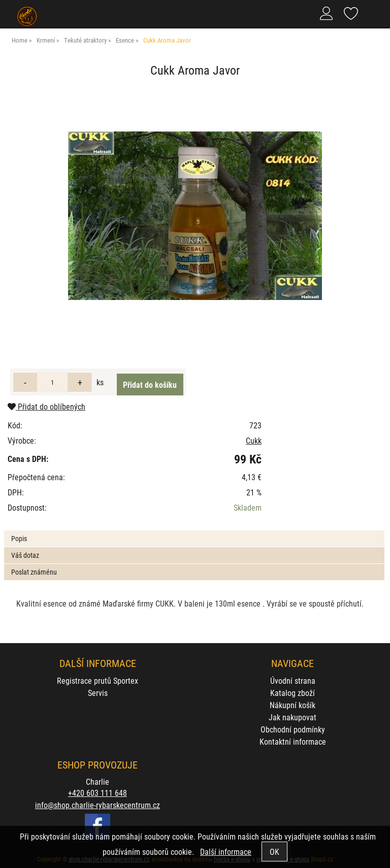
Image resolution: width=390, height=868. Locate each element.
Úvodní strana (293, 680)
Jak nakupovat (292, 717)
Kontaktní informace (293, 741)
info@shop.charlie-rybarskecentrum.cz (97, 805)
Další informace (226, 852)
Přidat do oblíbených (46, 406)
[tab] (194, 531)
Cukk (254, 440)
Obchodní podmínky (293, 729)
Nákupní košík (292, 705)
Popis (19, 538)
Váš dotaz (25, 555)
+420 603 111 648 (97, 793)
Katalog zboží (292, 693)
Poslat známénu (34, 572)
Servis (98, 693)
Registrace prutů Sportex (97, 680)
